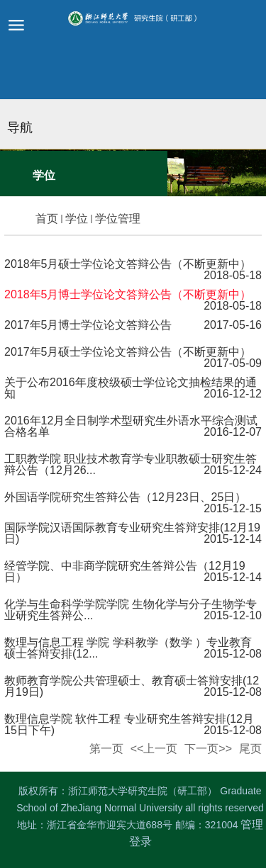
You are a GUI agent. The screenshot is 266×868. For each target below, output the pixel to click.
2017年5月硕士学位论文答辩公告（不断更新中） (128, 352)
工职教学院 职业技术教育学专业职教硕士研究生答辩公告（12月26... (131, 464)
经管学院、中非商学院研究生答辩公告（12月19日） (125, 571)
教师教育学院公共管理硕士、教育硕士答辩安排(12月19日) (132, 686)
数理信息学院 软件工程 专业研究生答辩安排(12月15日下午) (129, 725)
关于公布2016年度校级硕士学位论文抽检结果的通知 (131, 388)
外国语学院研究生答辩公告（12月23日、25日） (125, 497)
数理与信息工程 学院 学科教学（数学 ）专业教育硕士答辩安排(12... (128, 648)
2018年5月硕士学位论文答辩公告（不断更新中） (128, 264)
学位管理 (118, 219)
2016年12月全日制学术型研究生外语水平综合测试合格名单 (131, 426)
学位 (77, 219)
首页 (47, 219)
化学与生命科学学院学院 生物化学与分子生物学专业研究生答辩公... (131, 610)
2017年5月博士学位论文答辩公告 (88, 325)
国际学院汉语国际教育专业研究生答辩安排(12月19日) (132, 533)
